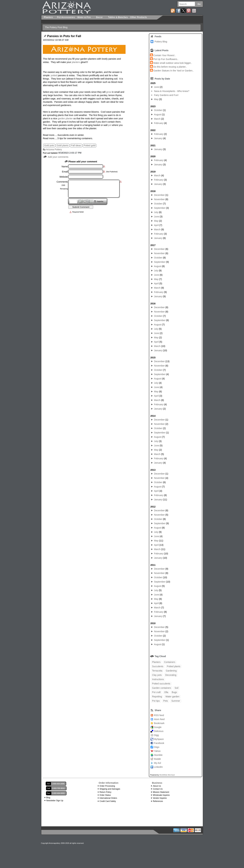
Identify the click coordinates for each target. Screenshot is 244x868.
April (156, 225)
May (156, 99)
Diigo (157, 747)
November (159, 199)
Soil (176, 688)
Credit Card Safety (108, 801)
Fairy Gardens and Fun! (166, 95)
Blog (48, 798)
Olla (166, 692)
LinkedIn (158, 767)
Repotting (157, 697)
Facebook (159, 743)
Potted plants (174, 666)
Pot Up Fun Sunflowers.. (166, 59)
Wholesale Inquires (161, 795)
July (156, 212)
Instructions (158, 679)
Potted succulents (161, 684)
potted (54, 75)
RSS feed (159, 715)
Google (158, 727)
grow (109, 92)
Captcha (100, 201)
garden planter (65, 118)
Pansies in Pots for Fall (64, 36)
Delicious (159, 731)
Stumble (158, 755)
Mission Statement (161, 792)
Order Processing (107, 786)
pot (110, 125)
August (158, 114)
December (159, 195)
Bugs (174, 692)
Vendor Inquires (160, 798)
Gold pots (49, 145)
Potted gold (90, 145)
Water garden (172, 697)
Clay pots (157, 675)
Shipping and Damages (110, 789)
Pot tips (156, 701)
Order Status (105, 795)
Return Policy (105, 792)
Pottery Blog (161, 42)
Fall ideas (76, 145)
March (157, 119)
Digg (156, 735)
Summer (176, 701)
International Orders (108, 798)
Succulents (158, 666)
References (158, 801)
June (156, 87)
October (158, 110)
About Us (157, 786)
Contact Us (158, 789)
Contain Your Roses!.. (165, 55)
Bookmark (159, 723)
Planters (156, 662)
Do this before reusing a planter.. (170, 67)
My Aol (157, 763)
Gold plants (63, 145)
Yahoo (157, 751)
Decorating (171, 675)
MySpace (159, 739)
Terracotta (157, 671)
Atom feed (159, 719)
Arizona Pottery (54, 149)
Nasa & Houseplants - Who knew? (172, 91)
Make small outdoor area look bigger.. (173, 63)
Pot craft (156, 692)
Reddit (157, 759)
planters (76, 62)
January (158, 138)
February (159, 123)
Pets (166, 701)
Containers (170, 662)
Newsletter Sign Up (55, 801)
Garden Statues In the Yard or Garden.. (174, 71)
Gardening (171, 671)
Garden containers (162, 688)
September (160, 208)
